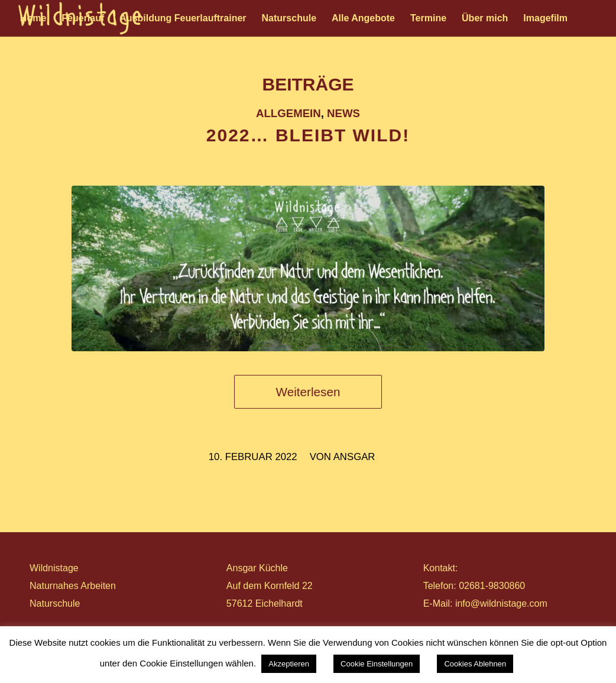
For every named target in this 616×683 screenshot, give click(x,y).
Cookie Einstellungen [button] (377, 664)
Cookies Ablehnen (475, 664)
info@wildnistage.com (501, 603)
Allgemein (288, 113)
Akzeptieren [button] (289, 664)
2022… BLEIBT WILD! (308, 135)
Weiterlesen (308, 392)
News (343, 113)
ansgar (354, 457)
